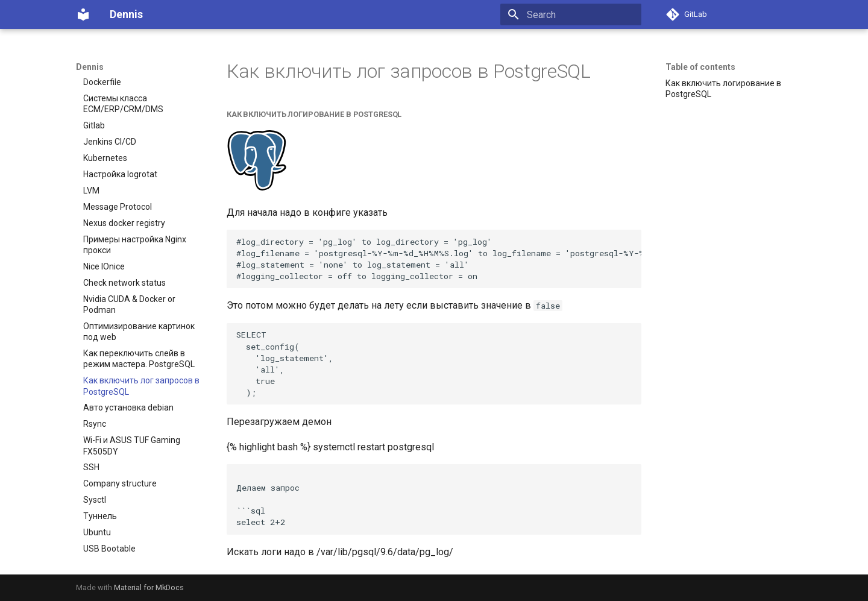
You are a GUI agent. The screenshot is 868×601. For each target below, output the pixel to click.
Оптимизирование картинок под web (139, 305)
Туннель (100, 489)
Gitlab (94, 99)
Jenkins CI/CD (110, 115)
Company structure (120, 457)
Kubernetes (105, 131)
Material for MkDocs (149, 587)
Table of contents (700, 67)
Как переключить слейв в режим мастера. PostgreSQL (139, 332)
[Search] (571, 14)
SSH (91, 441)
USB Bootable (109, 522)
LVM (91, 164)
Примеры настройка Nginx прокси (135, 218)
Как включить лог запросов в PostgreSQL (141, 359)
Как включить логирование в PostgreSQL (723, 89)
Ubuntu (97, 506)
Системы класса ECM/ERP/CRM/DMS (123, 77)
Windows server (113, 538)
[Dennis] (83, 14)
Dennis (90, 67)
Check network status (124, 256)
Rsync (95, 397)
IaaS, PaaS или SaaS (123, 555)
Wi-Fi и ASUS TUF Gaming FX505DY (132, 419)
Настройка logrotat (120, 148)
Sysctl (95, 473)
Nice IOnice (104, 240)
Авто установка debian (128, 381)
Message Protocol (118, 180)
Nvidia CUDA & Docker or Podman (129, 278)
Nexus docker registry (124, 197)
